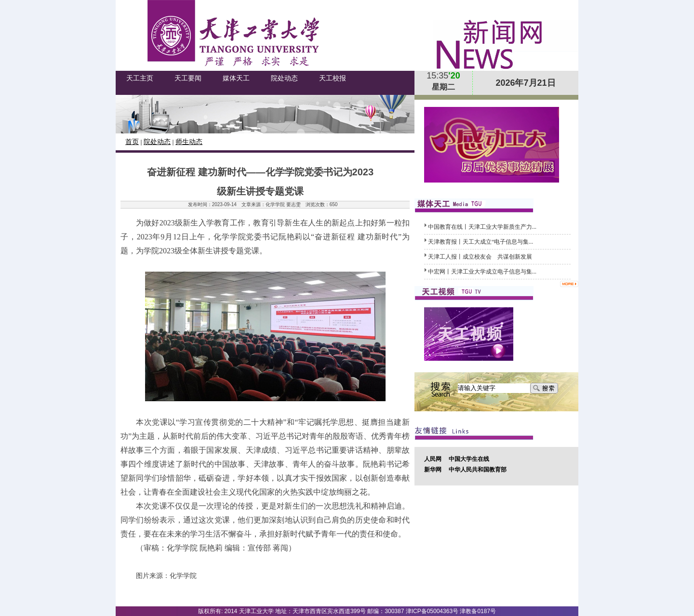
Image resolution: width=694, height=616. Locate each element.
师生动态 (189, 142)
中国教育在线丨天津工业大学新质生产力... (482, 227)
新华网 (433, 470)
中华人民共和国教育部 (478, 470)
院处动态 (157, 142)
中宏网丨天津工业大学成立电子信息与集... (482, 272)
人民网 (433, 459)
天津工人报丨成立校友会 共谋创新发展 (480, 257)
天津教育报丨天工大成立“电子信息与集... (480, 242)
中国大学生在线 (469, 459)
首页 (132, 142)
